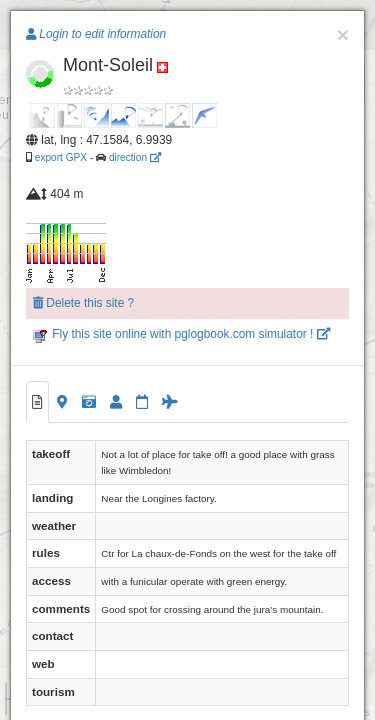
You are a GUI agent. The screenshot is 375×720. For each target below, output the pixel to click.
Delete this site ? (83, 303)
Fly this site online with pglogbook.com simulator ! (181, 334)
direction (135, 157)
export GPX (61, 157)
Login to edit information (96, 34)
